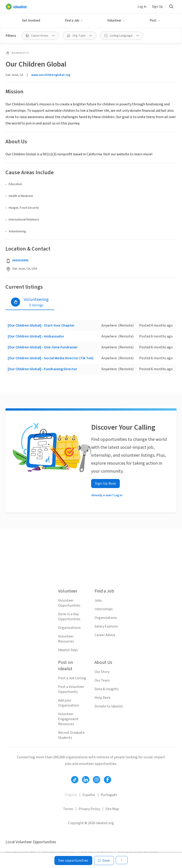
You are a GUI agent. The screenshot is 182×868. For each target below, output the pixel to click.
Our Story (102, 672)
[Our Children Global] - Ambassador (36, 336)
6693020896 (20, 260)
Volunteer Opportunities (69, 603)
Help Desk (102, 698)
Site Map (112, 809)
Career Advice (105, 635)
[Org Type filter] (79, 36)
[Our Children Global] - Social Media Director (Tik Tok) (51, 358)
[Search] (171, 7)
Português (109, 795)
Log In (142, 7)
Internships (104, 609)
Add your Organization (69, 703)
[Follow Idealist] (75, 780)
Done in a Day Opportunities (69, 617)
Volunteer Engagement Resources (68, 719)
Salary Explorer (106, 626)
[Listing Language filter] (122, 36)
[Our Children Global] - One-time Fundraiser (43, 347)
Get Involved (31, 21)
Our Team (102, 680)
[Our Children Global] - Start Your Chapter (41, 325)
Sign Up (157, 7)
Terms (68, 809)
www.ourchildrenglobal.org (51, 75)
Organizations (69, 628)
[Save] (104, 861)
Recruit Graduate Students (71, 735)
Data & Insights (107, 689)
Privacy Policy (89, 809)
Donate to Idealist (109, 706)
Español (89, 795)
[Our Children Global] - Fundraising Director (42, 369)
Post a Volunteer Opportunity (71, 689)
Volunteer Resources (66, 639)
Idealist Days (68, 650)
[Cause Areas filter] (40, 36)
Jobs (98, 600)
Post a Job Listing (72, 678)
